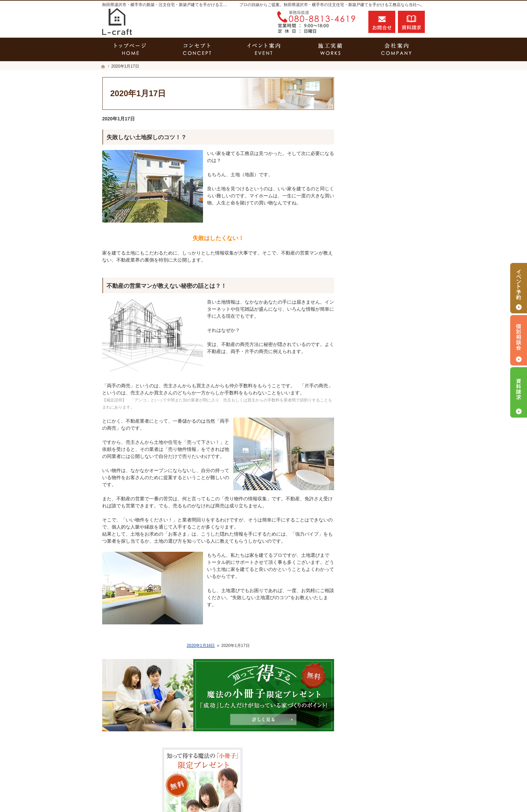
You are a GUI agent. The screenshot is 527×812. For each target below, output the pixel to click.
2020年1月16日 (201, 646)
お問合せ (382, 22)
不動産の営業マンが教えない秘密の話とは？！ (167, 286)
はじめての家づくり (376, 363)
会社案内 (364, 406)
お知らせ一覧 (369, 478)
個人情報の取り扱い (376, 493)
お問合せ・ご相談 (374, 464)
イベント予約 (519, 288)
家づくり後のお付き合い (381, 392)
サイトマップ (369, 507)
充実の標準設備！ (374, 348)
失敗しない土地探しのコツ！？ (147, 137)
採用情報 (364, 435)
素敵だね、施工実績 (376, 313)
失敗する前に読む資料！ (381, 450)
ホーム (362, 241)
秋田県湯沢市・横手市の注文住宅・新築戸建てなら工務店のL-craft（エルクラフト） (312, 794)
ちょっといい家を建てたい (383, 299)
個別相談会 (519, 340)
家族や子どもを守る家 (378, 377)
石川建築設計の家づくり (381, 421)
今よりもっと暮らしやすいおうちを (388, 331)
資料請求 (411, 22)
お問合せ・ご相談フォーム (384, 764)
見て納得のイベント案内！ (383, 256)
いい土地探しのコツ (376, 270)
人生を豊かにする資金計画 (383, 284)
